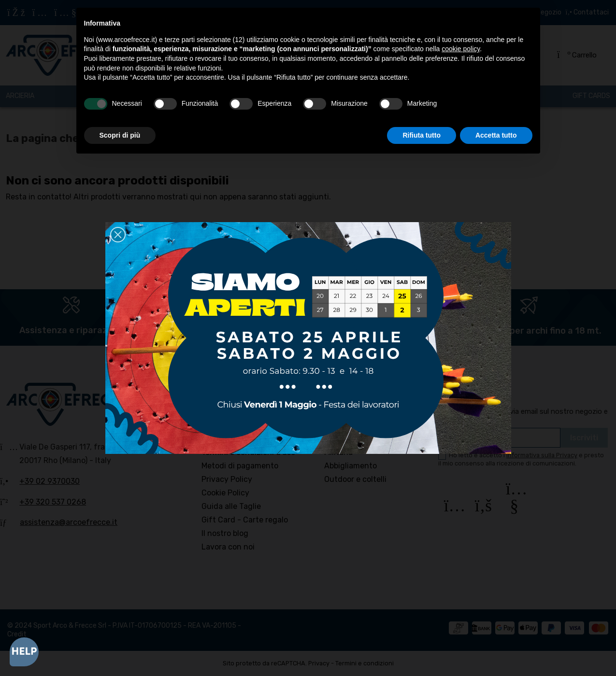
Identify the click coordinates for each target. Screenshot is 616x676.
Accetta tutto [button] (496, 135)
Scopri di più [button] (120, 135)
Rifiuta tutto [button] (422, 135)
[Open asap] (24, 652)
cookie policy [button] (461, 49)
